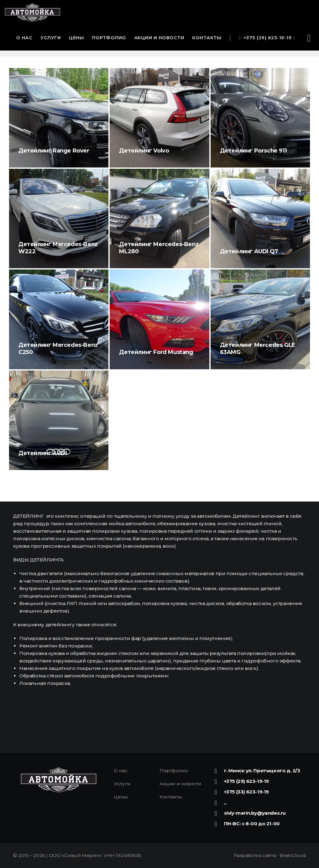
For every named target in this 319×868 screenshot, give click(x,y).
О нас (24, 38)
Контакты (207, 38)
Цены (76, 38)
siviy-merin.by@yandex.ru (255, 813)
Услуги (51, 38)
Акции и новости (159, 38)
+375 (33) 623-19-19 (246, 792)
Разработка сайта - (270, 855)
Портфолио (109, 38)
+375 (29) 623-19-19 (267, 38)
